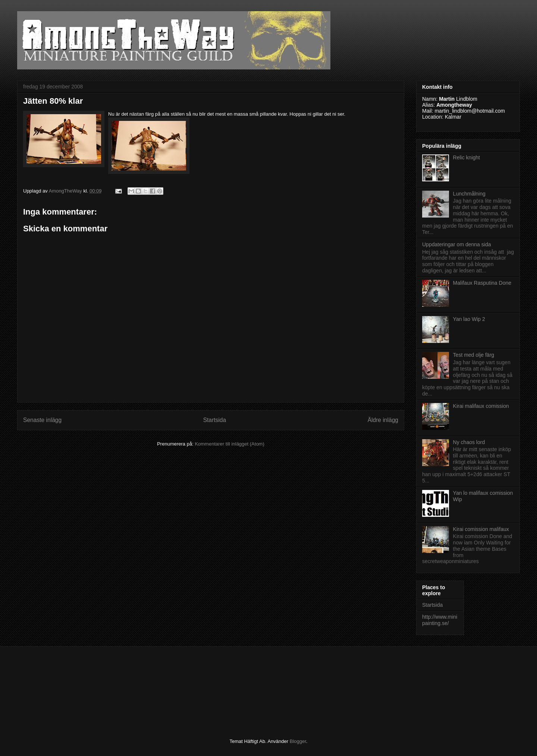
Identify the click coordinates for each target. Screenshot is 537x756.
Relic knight (467, 157)
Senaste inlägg (42, 420)
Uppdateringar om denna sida (456, 244)
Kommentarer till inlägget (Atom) (229, 444)
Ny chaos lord (469, 442)
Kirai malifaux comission (481, 406)
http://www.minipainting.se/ (440, 620)
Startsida (215, 420)
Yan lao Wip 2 (469, 319)
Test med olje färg (474, 355)
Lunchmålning (469, 194)
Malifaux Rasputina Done (482, 283)
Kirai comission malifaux (481, 529)
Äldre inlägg (383, 420)
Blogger (298, 741)
